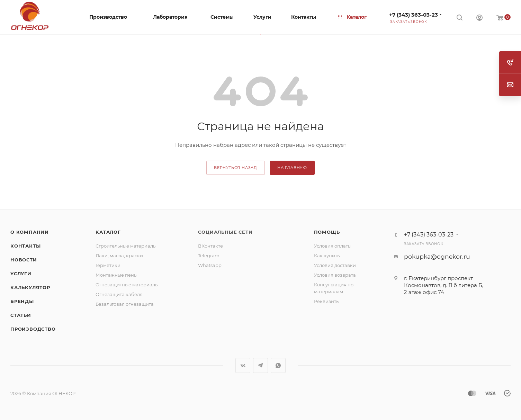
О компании (30, 232)
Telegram (209, 256)
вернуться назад (236, 168)
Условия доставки (335, 265)
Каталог (108, 232)
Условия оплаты (333, 246)
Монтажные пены (116, 275)
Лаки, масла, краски (119, 256)
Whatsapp (210, 265)
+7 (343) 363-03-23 (414, 15)
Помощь (327, 232)
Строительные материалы (126, 246)
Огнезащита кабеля (119, 294)
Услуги (21, 274)
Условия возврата (335, 275)
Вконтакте (243, 365)
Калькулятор (30, 287)
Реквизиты (327, 301)
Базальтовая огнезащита (125, 304)
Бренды (22, 301)
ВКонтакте (210, 246)
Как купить (327, 256)
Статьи (21, 315)
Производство (33, 329)
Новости (24, 260)
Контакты (25, 246)
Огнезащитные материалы (127, 285)
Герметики (108, 265)
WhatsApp (278, 365)
